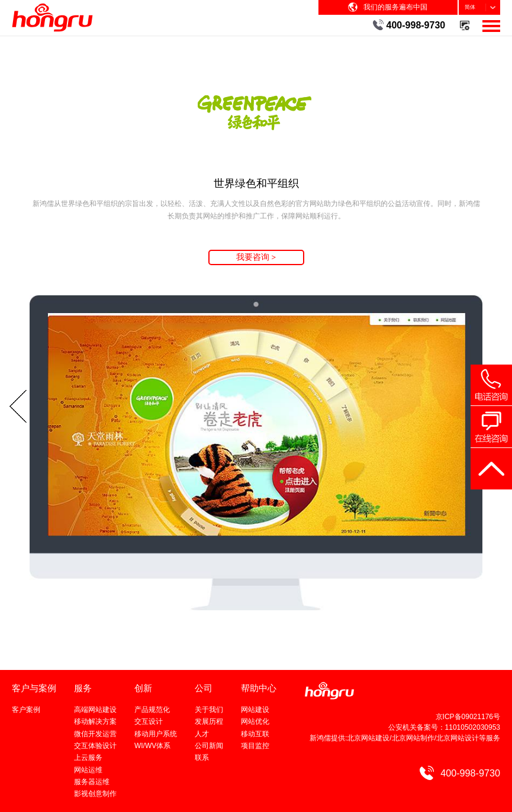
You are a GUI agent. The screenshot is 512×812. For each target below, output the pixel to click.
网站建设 (255, 710)
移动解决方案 (95, 721)
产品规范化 (152, 710)
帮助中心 (259, 688)
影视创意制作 (95, 794)
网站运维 (88, 770)
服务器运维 (92, 782)
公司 (204, 688)
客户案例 (26, 710)
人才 (202, 734)
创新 (143, 688)
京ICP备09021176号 (468, 717)
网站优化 (255, 721)
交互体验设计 (95, 746)
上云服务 (88, 758)
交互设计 (149, 721)
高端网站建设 (95, 710)
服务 (83, 688)
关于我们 (209, 710)
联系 (202, 758)
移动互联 (255, 734)
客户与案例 (34, 688)
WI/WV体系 (152, 746)
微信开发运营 (95, 734)
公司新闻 (209, 746)
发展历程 (209, 721)
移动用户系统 (156, 734)
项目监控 (255, 746)
